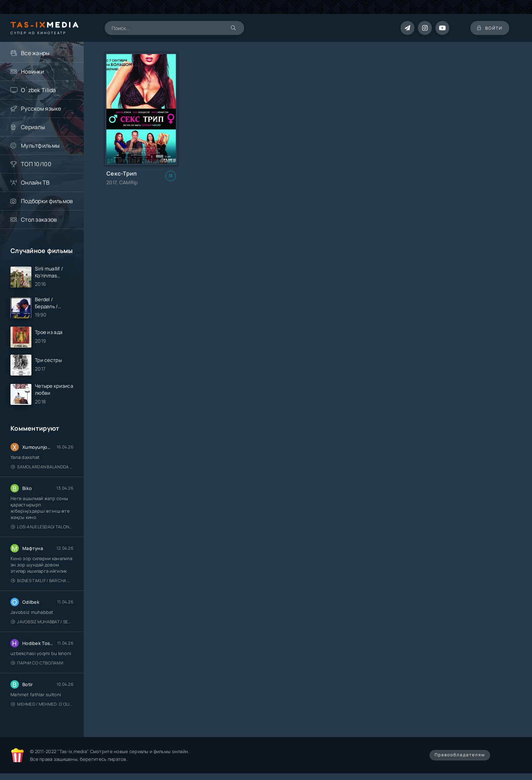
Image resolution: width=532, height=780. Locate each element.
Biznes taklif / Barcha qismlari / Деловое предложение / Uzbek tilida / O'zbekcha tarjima (42, 581)
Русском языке (41, 109)
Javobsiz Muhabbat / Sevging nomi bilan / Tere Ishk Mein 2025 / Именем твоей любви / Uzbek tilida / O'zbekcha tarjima (42, 622)
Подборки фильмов (47, 201)
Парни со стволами (37, 663)
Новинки (32, 72)
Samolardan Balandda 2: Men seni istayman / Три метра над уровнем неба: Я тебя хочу (42, 467)
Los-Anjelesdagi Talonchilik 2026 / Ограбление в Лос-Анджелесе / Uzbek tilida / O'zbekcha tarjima (42, 527)
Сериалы (33, 127)
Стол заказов (39, 220)
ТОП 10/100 (36, 164)
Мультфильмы (40, 146)
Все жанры (35, 53)
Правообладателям (460, 755)
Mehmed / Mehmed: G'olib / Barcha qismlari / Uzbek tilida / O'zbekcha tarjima (42, 704)
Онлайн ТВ (35, 183)
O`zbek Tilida (39, 90)
